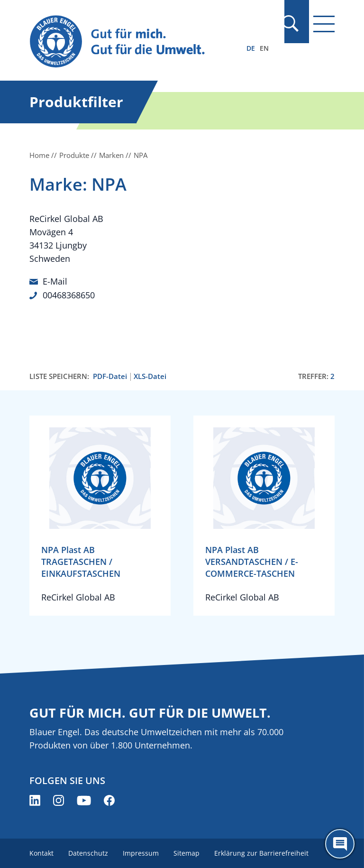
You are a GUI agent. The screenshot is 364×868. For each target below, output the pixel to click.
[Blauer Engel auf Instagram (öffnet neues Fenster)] (59, 800)
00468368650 (69, 295)
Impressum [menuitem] (142, 853)
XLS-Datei (150, 375)
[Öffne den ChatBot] (340, 844)
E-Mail (55, 281)
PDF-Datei (110, 375)
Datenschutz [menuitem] (89, 853)
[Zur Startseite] (136, 42)
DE (251, 48)
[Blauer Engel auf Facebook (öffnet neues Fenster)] (109, 800)
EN (264, 48)
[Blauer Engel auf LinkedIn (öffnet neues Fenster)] (35, 800)
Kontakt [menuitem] (41, 853)
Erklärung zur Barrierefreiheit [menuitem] (263, 853)
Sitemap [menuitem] (188, 853)
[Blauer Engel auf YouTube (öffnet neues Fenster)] (84, 800)
